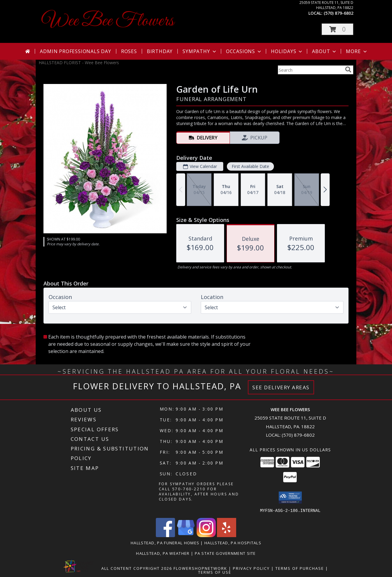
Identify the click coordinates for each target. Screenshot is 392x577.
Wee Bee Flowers (108, 21)
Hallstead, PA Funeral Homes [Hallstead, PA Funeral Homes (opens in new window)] (165, 543)
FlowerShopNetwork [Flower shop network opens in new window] (200, 568)
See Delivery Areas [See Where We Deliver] (281, 387)
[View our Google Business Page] (186, 535)
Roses (129, 51)
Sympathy (200, 51)
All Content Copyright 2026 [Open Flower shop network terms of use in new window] (137, 568)
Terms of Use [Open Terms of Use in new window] (215, 572)
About (325, 51)
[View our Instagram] (206, 535)
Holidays (287, 51)
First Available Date (250, 166)
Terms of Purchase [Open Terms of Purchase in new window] (300, 568)
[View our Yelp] (227, 535)
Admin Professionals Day (75, 51)
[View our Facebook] (165, 535)
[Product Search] (310, 70)
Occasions (244, 51)
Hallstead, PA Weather (163, 553)
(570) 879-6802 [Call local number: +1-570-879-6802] (339, 13)
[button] (337, 29)
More (357, 51)
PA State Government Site (225, 553)
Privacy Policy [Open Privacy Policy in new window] (251, 568)
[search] (348, 70)
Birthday (160, 51)
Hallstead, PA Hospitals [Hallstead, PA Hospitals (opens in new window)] (233, 543)
